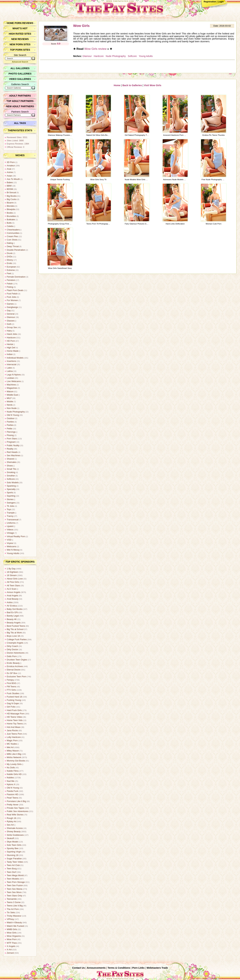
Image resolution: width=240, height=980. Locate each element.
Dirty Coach (12, 646)
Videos (10, 530)
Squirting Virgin (14, 852)
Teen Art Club (13, 865)
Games (10, 304)
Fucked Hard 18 (14, 697)
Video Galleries (20, 79)
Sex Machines (13, 455)
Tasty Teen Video (15, 862)
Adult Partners (20, 96)
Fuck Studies (13, 693)
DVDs (10, 257)
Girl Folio (11, 707)
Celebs (10, 226)
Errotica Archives (15, 666)
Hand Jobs (12, 334)
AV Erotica (12, 606)
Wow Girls (81, 26)
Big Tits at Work (14, 633)
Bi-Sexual (11, 192)
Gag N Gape (13, 703)
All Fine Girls (13, 582)
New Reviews (20, 39)
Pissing (10, 435)
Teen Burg (12, 869)
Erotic (10, 263)
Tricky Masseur (14, 916)
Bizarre (10, 203)
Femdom (11, 280)
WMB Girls (12, 929)
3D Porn (11, 162)
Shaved (10, 459)
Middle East (12, 395)
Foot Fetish (12, 294)
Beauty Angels (14, 623)
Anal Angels (12, 596)
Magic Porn (12, 740)
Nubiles (10, 778)
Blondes (11, 206)
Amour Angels (13, 592)
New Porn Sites (20, 44)
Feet (9, 273)
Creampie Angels (15, 643)
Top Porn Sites (20, 50)
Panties (10, 422)
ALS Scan (12, 589)
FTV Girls (11, 690)
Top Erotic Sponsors (20, 562)
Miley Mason (13, 751)
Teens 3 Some (14, 902)
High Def (11, 348)
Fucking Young (14, 700)
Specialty (11, 489)
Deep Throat (13, 246)
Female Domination (16, 277)
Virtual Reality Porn (16, 536)
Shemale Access (15, 828)
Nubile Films (13, 771)
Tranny (10, 516)
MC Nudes (12, 744)
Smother (11, 476)
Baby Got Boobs (15, 609)
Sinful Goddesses (15, 835)
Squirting (11, 496)
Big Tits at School (15, 629)
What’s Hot (20, 28)
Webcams (12, 546)
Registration (210, 2)
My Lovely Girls (14, 764)
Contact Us (78, 968)
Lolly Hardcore (14, 737)
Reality (10, 449)
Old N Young (13, 415)
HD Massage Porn (16, 714)
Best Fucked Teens (16, 626)
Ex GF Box (12, 673)
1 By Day (11, 569)
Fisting (10, 287)
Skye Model (12, 842)
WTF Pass (12, 943)
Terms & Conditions (119, 968)
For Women (12, 300)
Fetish (10, 284)
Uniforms (11, 523)
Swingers (11, 503)
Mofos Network (14, 757)
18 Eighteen (12, 572)
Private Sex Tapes (15, 808)
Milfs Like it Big (14, 754)
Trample (11, 513)
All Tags (20, 123)
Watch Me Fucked (15, 926)
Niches (20, 155)
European (11, 267)
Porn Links (138, 968)
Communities (13, 233)
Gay (9, 310)
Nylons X (11, 784)
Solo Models (13, 482)
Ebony (10, 260)
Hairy (9, 331)
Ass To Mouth (13, 179)
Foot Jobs (11, 297)
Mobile (10, 402)
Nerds (10, 405)
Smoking (11, 472)
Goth (9, 324)
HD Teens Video (14, 717)
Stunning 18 (12, 855)
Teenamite (12, 899)
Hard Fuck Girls (14, 710)
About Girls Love (15, 579)
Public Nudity (13, 445)
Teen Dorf (11, 872)
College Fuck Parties (17, 639)
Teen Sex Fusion (15, 885)
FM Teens (11, 687)
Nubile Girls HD (14, 774)
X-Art (9, 950)
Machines (11, 385)
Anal (9, 169)
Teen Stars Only (14, 896)
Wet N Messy (13, 550)
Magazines (12, 388)
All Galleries (20, 68)
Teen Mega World (15, 875)
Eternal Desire (14, 670)
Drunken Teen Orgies (17, 660)
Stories (10, 499)
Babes (10, 182)
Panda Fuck (12, 791)
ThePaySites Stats (20, 130)
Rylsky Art (12, 821)
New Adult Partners (20, 106)
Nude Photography (115, 56)
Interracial (11, 364)
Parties (10, 425)
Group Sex (12, 327)
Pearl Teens (12, 798)
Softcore (132, 56)
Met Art (10, 747)
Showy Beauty (14, 831)
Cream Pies (12, 236)
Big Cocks (12, 199)
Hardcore (99, 56)
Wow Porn (12, 939)
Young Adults (145, 56)
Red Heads (12, 452)
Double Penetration (16, 250)
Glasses (11, 321)
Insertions (11, 361)
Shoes (10, 466)
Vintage (10, 533)
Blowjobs (11, 209)
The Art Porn (13, 909)
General (11, 314)
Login (221, 2)
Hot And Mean (14, 727)
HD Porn (11, 341)
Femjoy (10, 680)
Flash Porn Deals (15, 290)
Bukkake (11, 219)
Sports (10, 493)
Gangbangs (12, 307)
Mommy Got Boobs (16, 761)
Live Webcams (14, 381)
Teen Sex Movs (14, 892)
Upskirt (10, 526)
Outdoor (11, 418)
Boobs (10, 213)
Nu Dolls (11, 768)
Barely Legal (13, 616)
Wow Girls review (95, 49)
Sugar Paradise (14, 859)
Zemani (10, 953)
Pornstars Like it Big (16, 801)
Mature (10, 391)
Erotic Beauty (13, 663)
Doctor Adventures (16, 653)
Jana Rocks (12, 730)
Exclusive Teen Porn (16, 677)
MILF (9, 398)
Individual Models (15, 358)
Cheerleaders (13, 230)
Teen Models (13, 879)
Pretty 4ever (13, 805)
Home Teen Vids (15, 720)
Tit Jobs (10, 506)
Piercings (11, 432)
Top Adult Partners (20, 101)
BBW (9, 186)
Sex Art (10, 825)
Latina (10, 371)
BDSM (10, 189)
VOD (9, 540)
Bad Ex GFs (13, 612)
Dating (10, 243)
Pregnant (11, 442)
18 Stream (12, 575)
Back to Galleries (132, 85)
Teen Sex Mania (14, 889)
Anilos (10, 602)
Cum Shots (12, 240)
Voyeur (10, 543)
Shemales (12, 462)
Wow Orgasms (14, 936)
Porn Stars (12, 439)
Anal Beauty (13, 599)
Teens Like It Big (15, 906)
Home (117, 85)
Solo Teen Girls (14, 845)
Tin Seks (11, 912)
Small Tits (11, 469)
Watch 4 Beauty (14, 922)
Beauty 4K (12, 619)
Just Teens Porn (14, 734)
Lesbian (11, 378)
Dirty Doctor (12, 649)
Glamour (87, 56)
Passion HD (12, 794)
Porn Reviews (24, 23)
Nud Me (11, 781)
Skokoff (10, 838)
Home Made (13, 351)
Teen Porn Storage (16, 882)
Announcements (96, 968)
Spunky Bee (13, 848)
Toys (9, 509)
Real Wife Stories (15, 815)
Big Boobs (12, 196)
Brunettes (11, 216)
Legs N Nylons (14, 375)
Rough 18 (11, 818)
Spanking (11, 486)
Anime (10, 172)
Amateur (11, 166)
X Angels (11, 946)
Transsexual (13, 520)
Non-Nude (12, 408)
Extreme (11, 270)
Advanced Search (20, 62)
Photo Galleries (20, 74)
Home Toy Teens (15, 724)
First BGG (12, 683)
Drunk (10, 253)
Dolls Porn (12, 656)
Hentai (10, 344)
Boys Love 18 (13, 636)
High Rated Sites (20, 34)
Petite (10, 429)
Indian (10, 354)
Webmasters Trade (157, 968)
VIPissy (10, 919)
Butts (9, 223)
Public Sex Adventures (17, 811)
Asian (9, 176)
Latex (9, 368)
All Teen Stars (13, 586)
